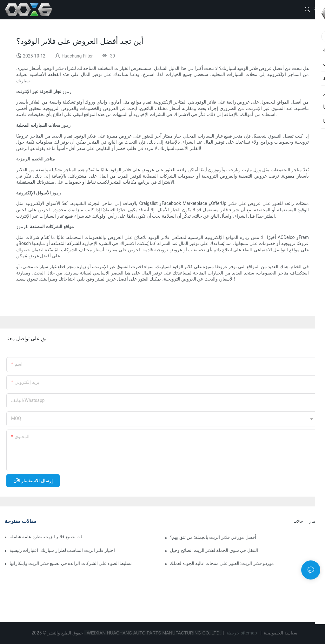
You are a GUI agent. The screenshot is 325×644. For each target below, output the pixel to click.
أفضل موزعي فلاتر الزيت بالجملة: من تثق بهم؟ (213, 537)
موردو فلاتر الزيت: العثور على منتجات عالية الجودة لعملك (222, 563)
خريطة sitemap (242, 633)
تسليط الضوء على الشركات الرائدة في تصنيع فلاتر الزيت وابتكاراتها (71, 563)
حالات (298, 521)
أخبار (313, 521)
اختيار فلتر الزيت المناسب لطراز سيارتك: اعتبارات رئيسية (62, 550)
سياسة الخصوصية (281, 633)
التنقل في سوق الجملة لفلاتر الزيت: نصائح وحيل (214, 550)
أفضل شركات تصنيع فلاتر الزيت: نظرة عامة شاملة (46, 537)
